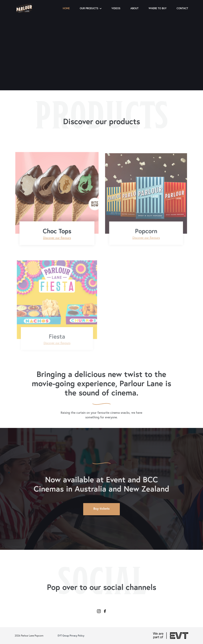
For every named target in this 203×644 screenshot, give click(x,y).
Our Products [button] (91, 8)
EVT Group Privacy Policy (71, 635)
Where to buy (158, 8)
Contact (182, 8)
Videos (116, 8)
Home (66, 8)
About (134, 8)
